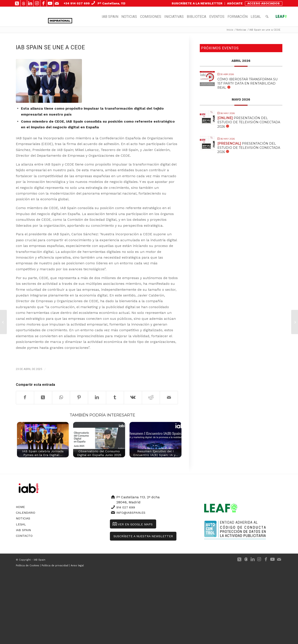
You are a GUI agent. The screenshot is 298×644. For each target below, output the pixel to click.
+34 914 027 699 (77, 3)
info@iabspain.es (131, 513)
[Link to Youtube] (50, 3)
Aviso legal (77, 566)
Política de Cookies (28, 566)
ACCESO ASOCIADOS (264, 3)
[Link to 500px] (24, 3)
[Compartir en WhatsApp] (61, 397)
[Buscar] (267, 17)
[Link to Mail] (57, 3)
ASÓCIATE (235, 3)
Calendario (26, 513)
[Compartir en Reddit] (151, 397)
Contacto (24, 536)
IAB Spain (23, 530)
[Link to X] (17, 3)
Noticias (23, 518)
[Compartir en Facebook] (25, 397)
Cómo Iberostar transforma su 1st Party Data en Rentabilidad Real (247, 83)
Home (20, 507)
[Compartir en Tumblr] (115, 397)
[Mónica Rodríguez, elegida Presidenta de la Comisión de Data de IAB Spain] (295, 322)
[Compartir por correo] (169, 397)
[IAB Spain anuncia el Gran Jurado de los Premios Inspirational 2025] (3, 322)
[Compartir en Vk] (133, 397)
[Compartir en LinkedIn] (97, 397)
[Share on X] (43, 397)
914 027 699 (126, 507)
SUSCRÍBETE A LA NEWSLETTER (197, 3)
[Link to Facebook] (43, 3)
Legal (21, 524)
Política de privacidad (55, 566)
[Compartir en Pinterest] (79, 397)
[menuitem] (197, 4)
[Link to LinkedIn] (30, 3)
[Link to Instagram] (37, 3)
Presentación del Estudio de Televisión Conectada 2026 (249, 122)
